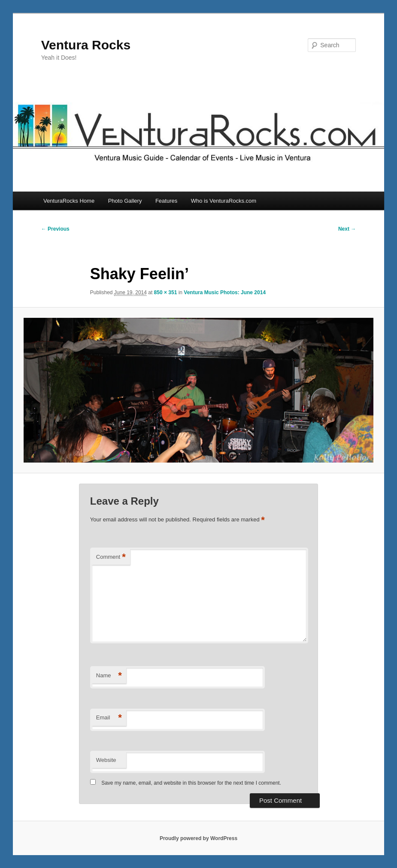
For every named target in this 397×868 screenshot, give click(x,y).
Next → (347, 229)
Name (109, 676)
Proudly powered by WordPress (198, 838)
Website (106, 760)
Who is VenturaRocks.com (224, 201)
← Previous (55, 229)
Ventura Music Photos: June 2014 (225, 292)
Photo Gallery (125, 201)
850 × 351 (166, 292)
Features (166, 201)
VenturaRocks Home (69, 201)
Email (109, 718)
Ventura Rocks (86, 45)
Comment (111, 557)
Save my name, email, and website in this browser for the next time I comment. (191, 783)
